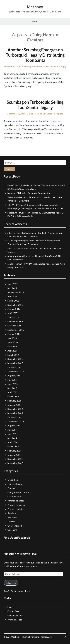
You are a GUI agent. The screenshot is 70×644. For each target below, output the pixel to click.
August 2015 (14, 376)
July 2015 (12, 380)
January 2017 (14, 317)
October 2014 (14, 417)
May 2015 (12, 388)
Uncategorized (15, 526)
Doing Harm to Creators (38, 66)
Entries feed (13, 611)
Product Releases (16, 505)
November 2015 (15, 363)
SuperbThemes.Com (42, 637)
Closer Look (13, 480)
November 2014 (15, 413)
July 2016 (12, 338)
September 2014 (16, 422)
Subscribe (11, 583)
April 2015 (12, 392)
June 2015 (13, 384)
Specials (11, 522)
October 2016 (14, 326)
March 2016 (13, 355)
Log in (10, 607)
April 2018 (12, 296)
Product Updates (16, 509)
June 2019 (13, 284)
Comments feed (15, 615)
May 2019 (12, 288)
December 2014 (15, 409)
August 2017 (14, 309)
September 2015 (16, 372)
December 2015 (15, 359)
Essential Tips (14, 496)
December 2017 (15, 305)
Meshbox (35, 7)
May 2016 (12, 346)
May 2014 (12, 438)
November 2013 (15, 463)
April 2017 (12, 313)
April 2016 (12, 351)
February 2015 (14, 401)
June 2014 (13, 434)
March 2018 (13, 301)
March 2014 (13, 446)
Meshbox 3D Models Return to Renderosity (29, 193)
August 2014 (14, 426)
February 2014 (14, 451)
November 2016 (15, 322)
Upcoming (12, 530)
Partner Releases (16, 501)
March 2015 (13, 396)
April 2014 (12, 442)
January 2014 (14, 455)
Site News (12, 517)
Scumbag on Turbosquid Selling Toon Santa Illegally (35, 105)
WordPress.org (15, 620)
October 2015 (14, 367)
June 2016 (13, 342)
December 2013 (15, 459)
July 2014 (12, 430)
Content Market (15, 484)
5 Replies (59, 114)
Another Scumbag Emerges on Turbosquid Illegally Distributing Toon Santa (35, 55)
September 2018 (16, 292)
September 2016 (16, 330)
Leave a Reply (59, 66)
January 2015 (14, 405)
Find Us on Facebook (17, 538)
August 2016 (14, 334)
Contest (12, 488)
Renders (12, 513)
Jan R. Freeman (15, 264)
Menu (35, 21)
